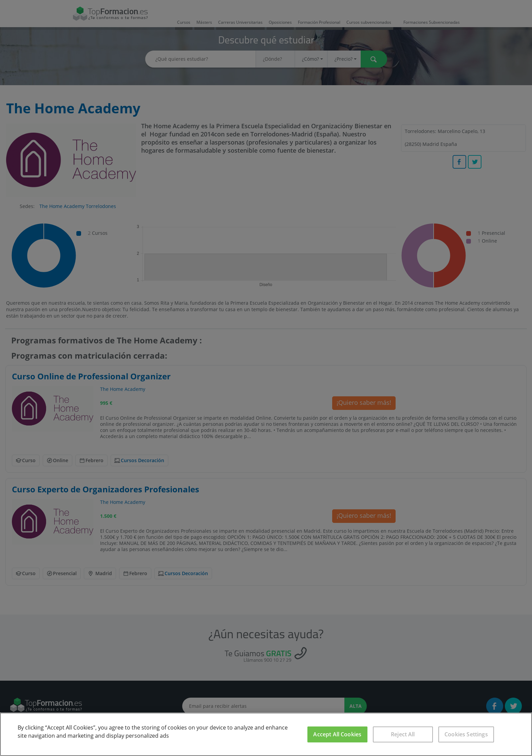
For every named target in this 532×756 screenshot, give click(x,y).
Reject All (403, 734)
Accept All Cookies (337, 734)
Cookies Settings (466, 734)
